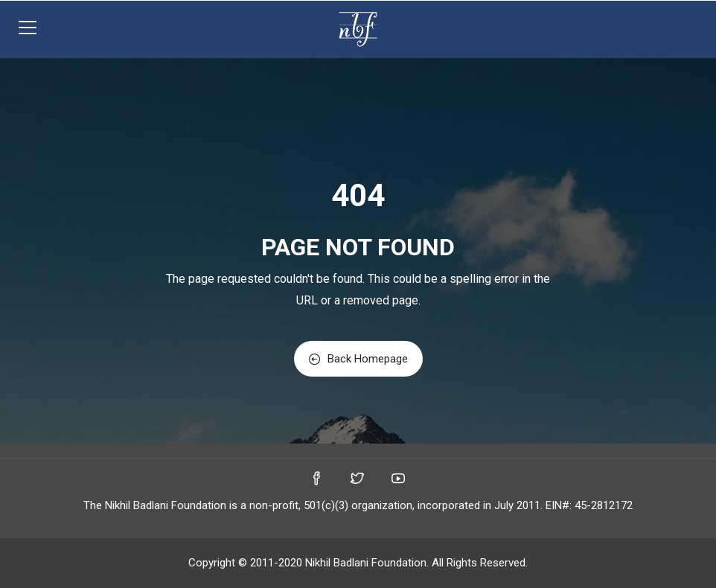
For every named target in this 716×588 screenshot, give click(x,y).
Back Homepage (358, 359)
